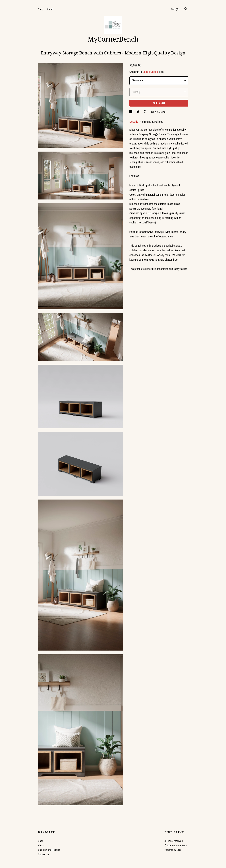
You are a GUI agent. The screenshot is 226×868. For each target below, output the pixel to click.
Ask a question (158, 112)
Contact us (44, 854)
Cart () (175, 9)
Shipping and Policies (49, 850)
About (50, 9)
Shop (41, 9)
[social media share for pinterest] (145, 112)
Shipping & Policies (153, 122)
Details (134, 122)
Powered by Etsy (173, 850)
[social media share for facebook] (131, 112)
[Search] (186, 9)
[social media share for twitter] (138, 112)
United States (150, 72)
